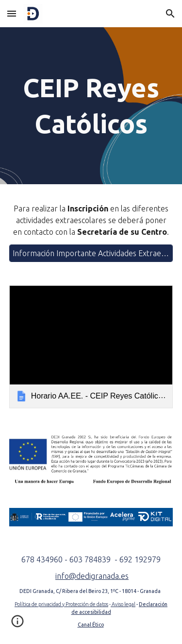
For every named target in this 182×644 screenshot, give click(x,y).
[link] (91, 347)
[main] (91, 106)
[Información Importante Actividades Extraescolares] (91, 253)
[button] (12, 13)
